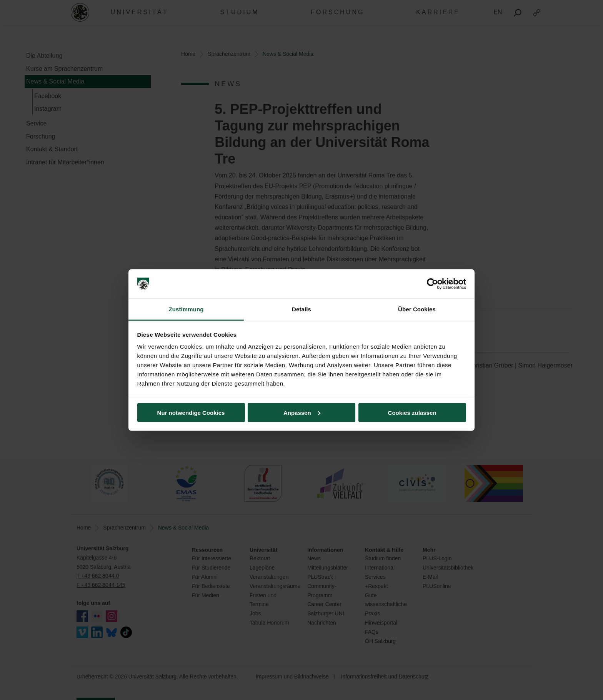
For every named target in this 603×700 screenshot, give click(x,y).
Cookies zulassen (412, 412)
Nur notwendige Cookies (191, 412)
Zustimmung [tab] (186, 309)
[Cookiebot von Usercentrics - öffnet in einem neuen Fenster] (432, 284)
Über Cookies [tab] (417, 309)
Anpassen (302, 412)
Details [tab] (301, 309)
